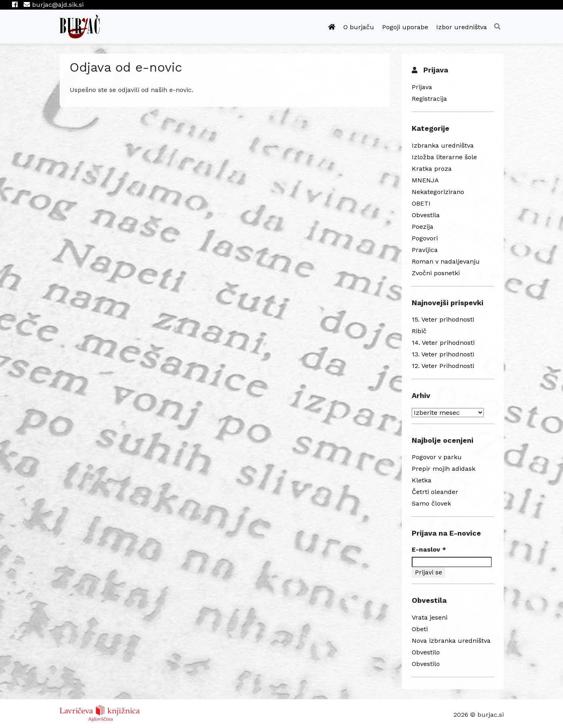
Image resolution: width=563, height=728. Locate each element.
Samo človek (431, 503)
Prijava (422, 87)
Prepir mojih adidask (444, 469)
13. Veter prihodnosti (443, 354)
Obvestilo (426, 652)
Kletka (422, 480)
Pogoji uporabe (405, 27)
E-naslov (429, 549)
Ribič (419, 331)
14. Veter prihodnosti (443, 343)
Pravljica (425, 250)
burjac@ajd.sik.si (54, 5)
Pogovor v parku (437, 457)
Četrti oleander (435, 492)
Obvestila (426, 215)
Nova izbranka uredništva (451, 641)
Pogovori (425, 238)
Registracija (429, 99)
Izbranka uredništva (443, 145)
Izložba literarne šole (444, 157)
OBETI (421, 203)
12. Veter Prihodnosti (443, 366)
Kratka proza (432, 169)
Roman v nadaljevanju (446, 261)
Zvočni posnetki (436, 273)
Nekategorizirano (438, 192)
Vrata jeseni (430, 617)
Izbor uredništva (462, 27)
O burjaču (359, 27)
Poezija (423, 227)
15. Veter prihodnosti (443, 319)
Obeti (420, 629)
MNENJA (425, 180)
